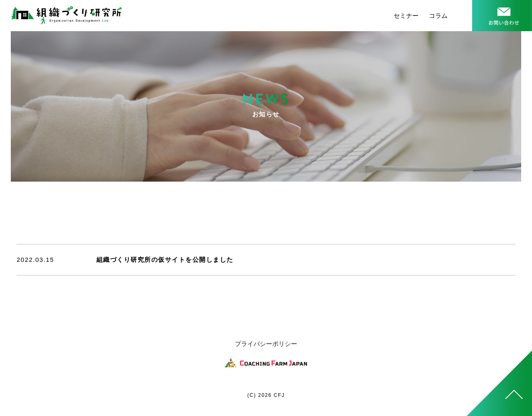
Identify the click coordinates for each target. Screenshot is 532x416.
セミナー (406, 16)
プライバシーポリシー (266, 345)
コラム (438, 16)
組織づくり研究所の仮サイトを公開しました (165, 260)
